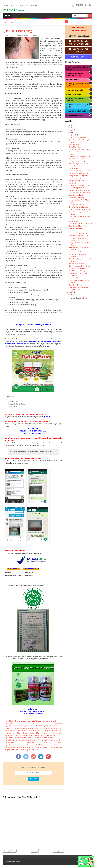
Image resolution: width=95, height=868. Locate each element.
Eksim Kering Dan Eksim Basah (80, 149)
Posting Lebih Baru (10, 851)
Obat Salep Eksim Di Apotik (78, 159)
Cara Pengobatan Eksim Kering (79, 266)
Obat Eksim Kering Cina (77, 205)
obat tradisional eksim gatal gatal (80, 190)
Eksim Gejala (73, 168)
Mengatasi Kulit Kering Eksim (79, 176)
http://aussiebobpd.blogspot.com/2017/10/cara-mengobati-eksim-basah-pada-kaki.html (33, 747)
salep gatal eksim (75, 231)
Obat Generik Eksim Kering (78, 226)
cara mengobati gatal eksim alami (80, 156)
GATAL (36, 36)
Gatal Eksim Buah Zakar (75, 90)
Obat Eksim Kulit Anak (76, 195)
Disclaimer (33, 5)
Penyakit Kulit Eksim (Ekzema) (15, 750)
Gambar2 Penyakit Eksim (77, 161)
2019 (69, 128)
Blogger (85, 298)
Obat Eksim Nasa (75, 178)
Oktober (72, 135)
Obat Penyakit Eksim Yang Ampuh (80, 224)
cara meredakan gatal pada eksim (80, 171)
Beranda (35, 851)
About (6, 5)
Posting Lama (58, 851)
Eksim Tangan (74, 221)
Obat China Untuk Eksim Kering (32, 733)
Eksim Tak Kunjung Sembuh (78, 207)
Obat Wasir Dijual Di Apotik (76, 111)
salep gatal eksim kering (77, 198)
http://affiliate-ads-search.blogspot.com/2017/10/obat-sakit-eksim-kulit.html (29, 738)
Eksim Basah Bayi (73, 80)
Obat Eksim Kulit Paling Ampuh (79, 209)
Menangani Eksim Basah (44, 742)
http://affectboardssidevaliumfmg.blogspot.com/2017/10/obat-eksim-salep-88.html (32, 745)
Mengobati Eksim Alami (77, 264)
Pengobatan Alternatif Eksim (78, 236)
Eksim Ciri (72, 183)
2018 (69, 130)
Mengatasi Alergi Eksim (77, 181)
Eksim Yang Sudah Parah (77, 268)
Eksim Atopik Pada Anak (77, 252)
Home (7, 16)
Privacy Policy (23, 5)
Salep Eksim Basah (75, 147)
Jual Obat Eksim (74, 145)
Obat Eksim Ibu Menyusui (78, 137)
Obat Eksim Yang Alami (75, 115)
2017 (69, 133)
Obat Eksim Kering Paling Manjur (80, 193)
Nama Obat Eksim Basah (77, 278)
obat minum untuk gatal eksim (79, 173)
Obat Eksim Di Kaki (75, 285)
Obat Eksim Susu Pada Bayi (78, 233)
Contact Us (13, 5)
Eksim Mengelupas (46, 723)
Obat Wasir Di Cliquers (74, 94)
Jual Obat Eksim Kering (77, 271)
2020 (69, 125)
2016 (69, 294)
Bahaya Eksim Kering (76, 228)
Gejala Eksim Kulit (32, 750)
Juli (71, 292)
